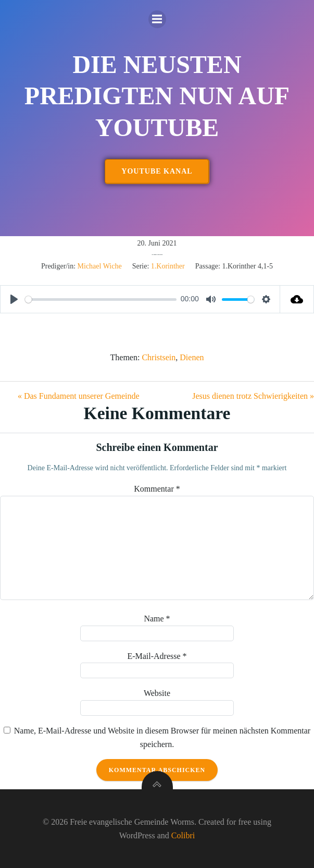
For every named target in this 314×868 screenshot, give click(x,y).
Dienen (192, 357)
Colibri (183, 835)
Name (157, 619)
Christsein (159, 357)
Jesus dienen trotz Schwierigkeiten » (253, 396)
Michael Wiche (100, 266)
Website (157, 693)
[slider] (101, 299)
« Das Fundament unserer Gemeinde (79, 396)
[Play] (14, 299)
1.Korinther (168, 266)
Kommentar (157, 489)
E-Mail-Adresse (157, 656)
